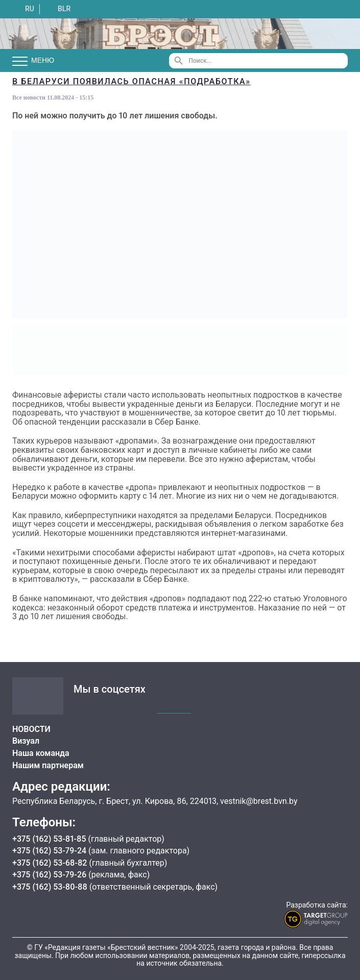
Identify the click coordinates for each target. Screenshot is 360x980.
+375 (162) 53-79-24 (49, 851)
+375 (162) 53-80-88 (51, 887)
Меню (33, 61)
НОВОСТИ (31, 729)
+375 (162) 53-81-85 (50, 839)
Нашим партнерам (48, 765)
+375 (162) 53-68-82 (51, 863)
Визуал (26, 741)
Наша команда (41, 753)
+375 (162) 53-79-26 (49, 875)
